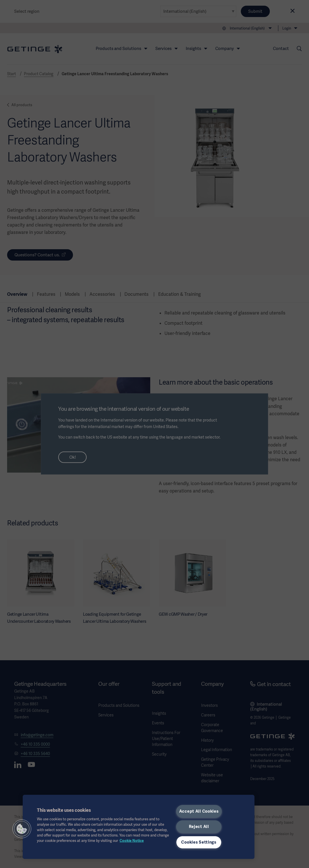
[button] (22, 829)
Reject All (199, 827)
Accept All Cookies (199, 811)
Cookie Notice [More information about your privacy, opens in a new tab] (132, 841)
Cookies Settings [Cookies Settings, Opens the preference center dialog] (199, 842)
